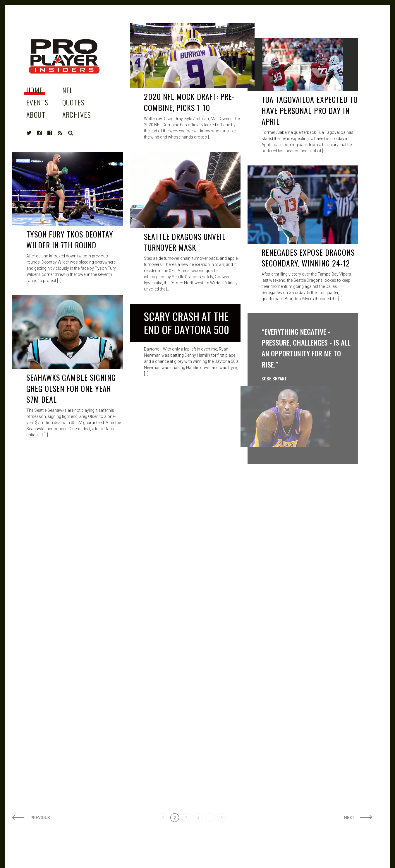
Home (35, 90)
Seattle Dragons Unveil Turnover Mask (185, 242)
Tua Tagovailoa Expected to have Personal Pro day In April (310, 110)
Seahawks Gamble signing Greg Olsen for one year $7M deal (71, 388)
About (36, 115)
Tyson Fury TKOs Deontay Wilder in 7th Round (70, 240)
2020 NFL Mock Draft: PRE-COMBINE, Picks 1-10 (189, 102)
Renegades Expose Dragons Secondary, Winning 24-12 (308, 258)
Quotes (74, 102)
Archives (77, 115)
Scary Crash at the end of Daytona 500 (187, 323)
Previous (40, 818)
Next (349, 818)
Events (37, 102)
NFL (68, 90)
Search (71, 133)
